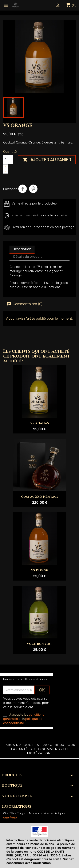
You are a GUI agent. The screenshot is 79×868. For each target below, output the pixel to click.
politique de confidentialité (23, 721)
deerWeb (10, 817)
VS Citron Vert (39, 644)
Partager (23, 189)
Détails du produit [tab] (28, 257)
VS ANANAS (40, 423)
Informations (17, 807)
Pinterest (33, 189)
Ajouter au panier (47, 160)
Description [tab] (22, 249)
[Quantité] (8, 160)
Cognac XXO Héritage (40, 497)
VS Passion (40, 570)
